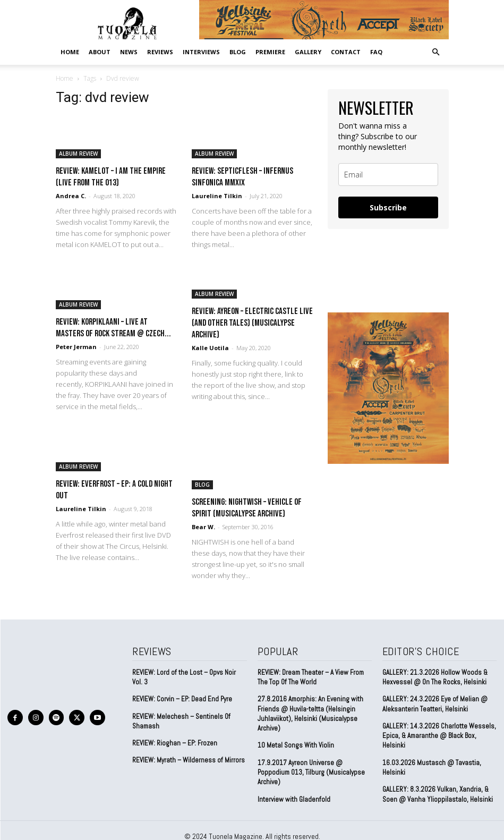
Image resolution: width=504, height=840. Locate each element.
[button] (436, 52)
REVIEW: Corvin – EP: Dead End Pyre (182, 699)
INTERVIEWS (201, 52)
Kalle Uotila (210, 348)
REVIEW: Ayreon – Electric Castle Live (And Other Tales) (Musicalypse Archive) (252, 323)
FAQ (376, 52)
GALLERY (308, 52)
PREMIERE (270, 52)
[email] (388, 175)
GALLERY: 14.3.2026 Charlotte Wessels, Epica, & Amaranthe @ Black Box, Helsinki (438, 735)
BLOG (238, 52)
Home (70, 52)
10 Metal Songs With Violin (296, 745)
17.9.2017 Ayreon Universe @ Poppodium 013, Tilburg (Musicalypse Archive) (311, 772)
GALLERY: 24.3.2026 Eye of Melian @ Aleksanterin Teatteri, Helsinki (434, 704)
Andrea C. (71, 196)
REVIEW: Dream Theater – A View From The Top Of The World (311, 677)
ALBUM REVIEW (78, 154)
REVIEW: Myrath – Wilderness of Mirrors (189, 760)
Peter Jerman (76, 347)
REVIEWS (160, 52)
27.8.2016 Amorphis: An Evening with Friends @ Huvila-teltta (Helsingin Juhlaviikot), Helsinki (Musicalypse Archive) (310, 714)
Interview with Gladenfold (294, 798)
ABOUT (100, 52)
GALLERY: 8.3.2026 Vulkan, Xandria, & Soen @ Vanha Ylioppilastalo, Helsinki (437, 794)
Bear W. (203, 527)
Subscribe (388, 207)
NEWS (129, 52)
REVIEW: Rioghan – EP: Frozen (175, 743)
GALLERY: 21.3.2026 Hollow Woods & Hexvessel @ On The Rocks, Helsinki (434, 677)
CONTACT (346, 52)
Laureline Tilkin (217, 196)
